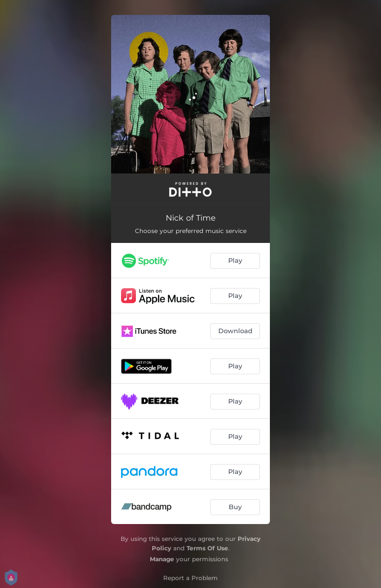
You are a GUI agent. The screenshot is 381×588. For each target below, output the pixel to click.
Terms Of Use (207, 548)
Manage (162, 559)
